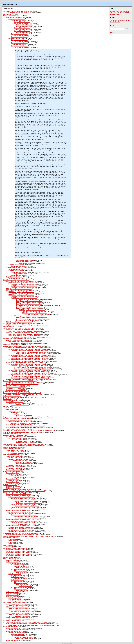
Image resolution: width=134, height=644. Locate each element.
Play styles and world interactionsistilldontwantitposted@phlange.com (24, 417)
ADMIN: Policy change (10, 447)
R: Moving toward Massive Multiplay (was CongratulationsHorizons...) (24, 491)
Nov (117, 22)
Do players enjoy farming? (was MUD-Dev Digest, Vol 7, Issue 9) (22, 346)
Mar (116, 21)
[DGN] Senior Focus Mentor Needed (14, 429)
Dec (119, 22)
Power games (7, 538)
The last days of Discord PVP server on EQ (16, 11)
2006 (124, 13)
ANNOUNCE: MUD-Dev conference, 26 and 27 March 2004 (20, 397)
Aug (129, 21)
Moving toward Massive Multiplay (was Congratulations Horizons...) (23, 444)
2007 (127, 13)
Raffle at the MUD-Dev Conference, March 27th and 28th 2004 (21, 489)
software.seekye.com (67, 643)
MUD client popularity (10, 559)
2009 (115, 14)
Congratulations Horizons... (11, 16)
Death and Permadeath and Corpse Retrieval (16, 419)
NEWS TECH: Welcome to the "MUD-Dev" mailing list (19, 328)
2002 (112, 13)
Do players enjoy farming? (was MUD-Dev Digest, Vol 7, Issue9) (25, 348)
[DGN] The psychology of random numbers (16, 280)
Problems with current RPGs (12, 455)
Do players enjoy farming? (11, 391)
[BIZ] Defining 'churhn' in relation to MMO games (18, 324)
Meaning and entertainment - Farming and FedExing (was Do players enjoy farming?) (29, 536)
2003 (115, 13)
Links (112, 32)
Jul (127, 21)
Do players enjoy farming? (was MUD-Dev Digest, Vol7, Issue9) (30, 351)
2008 (112, 14)
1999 (121, 11)
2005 (121, 13)
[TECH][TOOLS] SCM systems (12, 449)
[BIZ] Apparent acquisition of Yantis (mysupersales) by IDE (21, 533)
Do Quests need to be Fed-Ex (12, 435)
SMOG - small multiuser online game (14, 603)
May (121, 21)
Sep (111, 22)
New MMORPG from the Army (12, 400)
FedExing (6, 406)
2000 (124, 11)
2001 (127, 11)
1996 (112, 11)
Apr (119, 21)
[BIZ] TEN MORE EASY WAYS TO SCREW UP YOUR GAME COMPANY (24, 432)
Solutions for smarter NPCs (11, 627)
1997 (115, 11)
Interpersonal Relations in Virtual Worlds (15, 548)
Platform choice (8, 557)
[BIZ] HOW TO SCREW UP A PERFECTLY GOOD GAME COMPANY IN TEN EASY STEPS (29, 431)
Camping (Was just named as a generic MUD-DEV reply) (20, 381)
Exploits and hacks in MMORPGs (13, 385)
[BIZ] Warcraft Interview (10, 485)
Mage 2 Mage (7, 545)
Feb (114, 21)
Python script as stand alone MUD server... (16, 492)
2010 (118, 14)
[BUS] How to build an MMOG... (13, 621)
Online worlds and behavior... (12, 396)
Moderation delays (9, 327)
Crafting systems (8, 434)
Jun (124, 21)
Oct (114, 22)
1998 (118, 11)
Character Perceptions (10, 471)
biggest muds (7, 14)
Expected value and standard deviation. (15, 339)
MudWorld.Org (8, 399)
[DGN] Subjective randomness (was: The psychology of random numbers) (25, 622)
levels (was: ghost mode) (11, 345)
